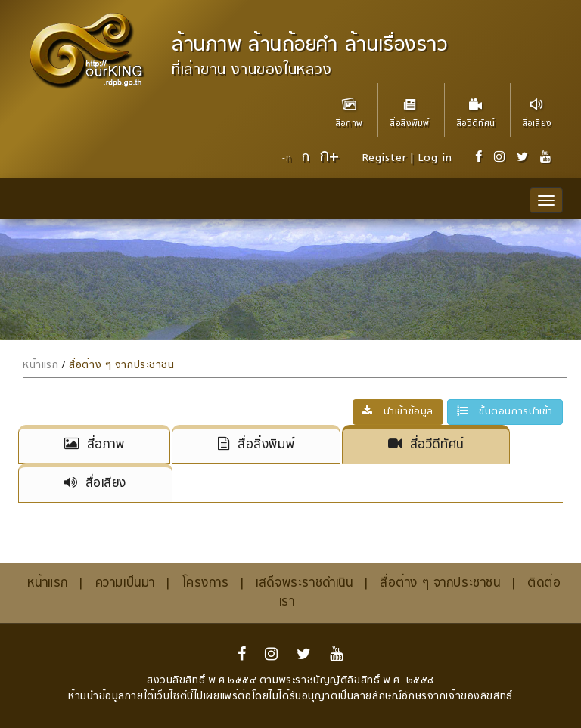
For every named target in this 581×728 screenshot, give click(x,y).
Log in (435, 158)
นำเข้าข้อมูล (398, 412)
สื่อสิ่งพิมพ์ (409, 107)
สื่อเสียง (537, 107)
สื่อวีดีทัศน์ (475, 107)
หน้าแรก (40, 366)
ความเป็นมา (125, 584)
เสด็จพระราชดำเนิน (304, 584)
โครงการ (206, 584)
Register (385, 158)
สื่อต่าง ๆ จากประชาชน (121, 366)
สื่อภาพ (349, 107)
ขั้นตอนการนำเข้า (505, 412)
